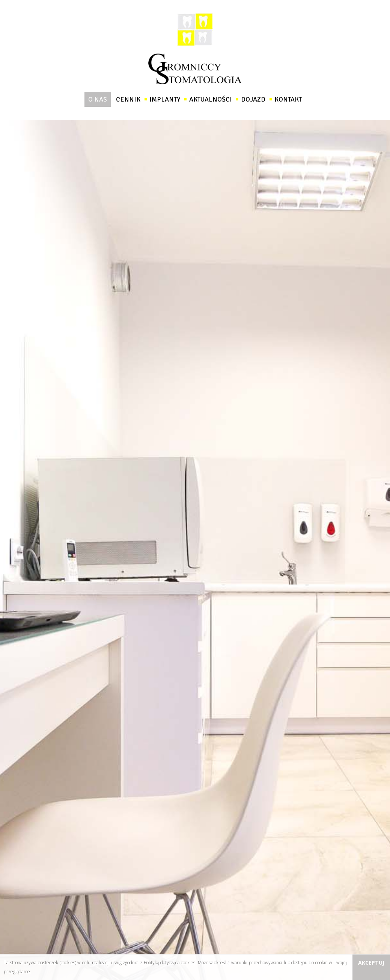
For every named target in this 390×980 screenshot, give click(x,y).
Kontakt (288, 99)
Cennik (128, 99)
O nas (98, 99)
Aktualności (211, 99)
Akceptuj (371, 963)
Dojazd (253, 99)
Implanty (165, 99)
